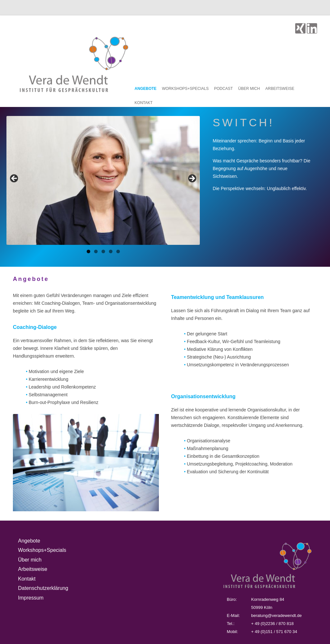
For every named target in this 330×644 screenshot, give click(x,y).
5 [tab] (118, 251)
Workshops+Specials (185, 89)
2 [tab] (96, 251)
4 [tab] (111, 251)
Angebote (146, 89)
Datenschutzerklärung (43, 588)
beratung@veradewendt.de (276, 615)
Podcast (223, 89)
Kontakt (144, 103)
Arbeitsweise (280, 89)
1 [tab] (88, 251)
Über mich (249, 89)
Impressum (31, 598)
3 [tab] (103, 251)
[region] (103, 180)
